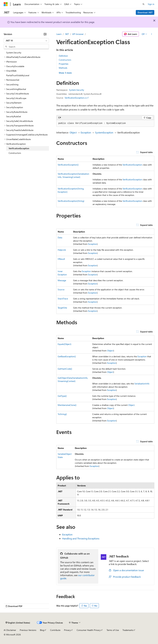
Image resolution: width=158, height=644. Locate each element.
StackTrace (63, 299)
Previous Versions (28, 630)
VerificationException (132, 165)
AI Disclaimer (10, 630)
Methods (63, 68)
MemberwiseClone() (67, 405)
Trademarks (128, 630)
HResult (61, 259)
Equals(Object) (64, 344)
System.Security (77, 90)
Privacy (67, 630)
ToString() (62, 414)
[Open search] (143, 4)
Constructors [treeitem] (15, 153)
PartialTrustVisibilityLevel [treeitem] (18, 75)
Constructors (65, 60)
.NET (67, 34)
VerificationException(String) (71, 201)
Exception (86, 132)
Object (73, 132)
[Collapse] (45, 34)
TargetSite (62, 308)
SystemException (104, 132)
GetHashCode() (65, 369)
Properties (64, 64)
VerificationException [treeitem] (19, 148)
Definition (63, 56)
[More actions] (152, 34)
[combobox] (26, 41)
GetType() (62, 396)
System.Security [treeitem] (14, 53)
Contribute (55, 630)
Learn (59, 34)
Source (61, 289)
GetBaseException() (67, 356)
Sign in (151, 4)
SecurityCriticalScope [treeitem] (16, 98)
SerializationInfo (142, 384)
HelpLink (62, 250)
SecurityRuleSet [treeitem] (14, 116)
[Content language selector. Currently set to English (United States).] (18, 623)
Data (60, 237)
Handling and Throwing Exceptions (81, 538)
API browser (78, 34)
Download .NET (145, 12)
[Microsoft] (6, 4)
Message (62, 280)
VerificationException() (68, 165)
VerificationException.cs (76, 98)
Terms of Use (113, 630)
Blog (42, 630)
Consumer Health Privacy (89, 630)
